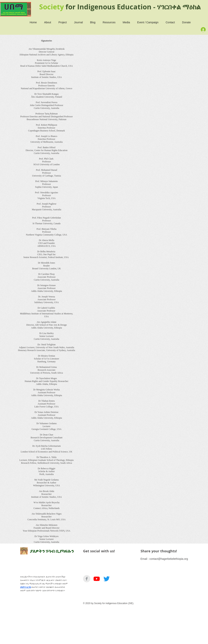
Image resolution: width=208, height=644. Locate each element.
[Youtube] (97, 579)
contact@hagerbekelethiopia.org (169, 559)
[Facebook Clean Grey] (87, 579)
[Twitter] (107, 579)
